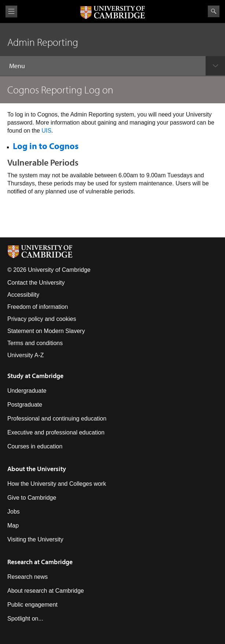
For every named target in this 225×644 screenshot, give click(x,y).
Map (13, 525)
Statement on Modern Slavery (46, 331)
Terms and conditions (35, 343)
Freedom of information (38, 307)
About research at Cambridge (46, 591)
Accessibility (23, 295)
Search (214, 11)
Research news (27, 577)
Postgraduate (25, 405)
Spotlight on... (25, 619)
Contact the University (36, 283)
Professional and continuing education (57, 419)
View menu (11, 12)
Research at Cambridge (40, 562)
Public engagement (32, 605)
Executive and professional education (56, 432)
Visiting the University (35, 539)
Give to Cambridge (32, 498)
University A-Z (26, 355)
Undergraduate (27, 391)
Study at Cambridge (35, 376)
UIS (46, 131)
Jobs (14, 512)
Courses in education (35, 446)
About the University (37, 469)
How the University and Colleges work (57, 484)
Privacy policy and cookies (42, 319)
